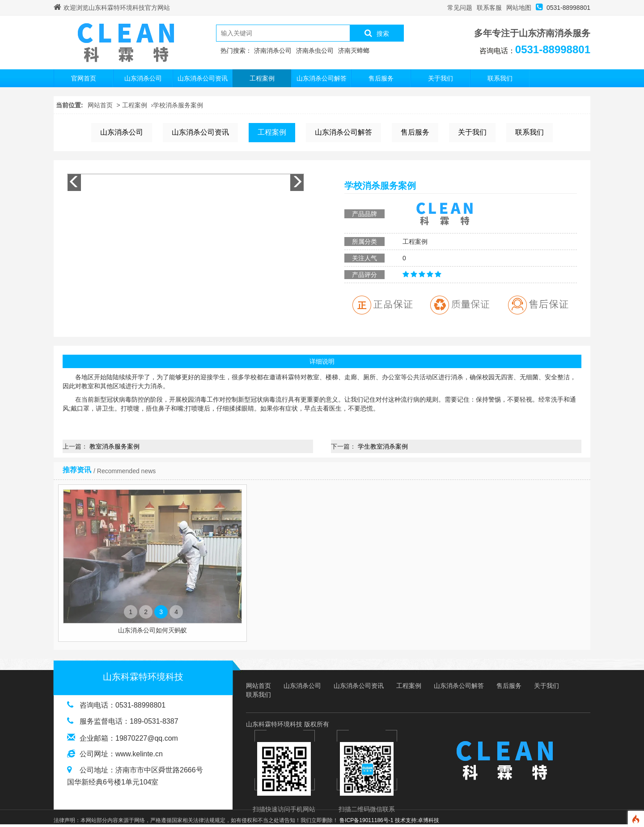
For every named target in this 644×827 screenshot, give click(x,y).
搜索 (377, 33)
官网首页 (84, 78)
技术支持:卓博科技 (417, 820)
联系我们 (500, 78)
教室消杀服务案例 (114, 446)
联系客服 (489, 8)
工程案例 (262, 78)
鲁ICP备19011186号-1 (366, 820)
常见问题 (460, 8)
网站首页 (100, 105)
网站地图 (519, 8)
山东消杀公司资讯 (203, 78)
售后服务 (381, 78)
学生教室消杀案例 (383, 446)
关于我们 (441, 78)
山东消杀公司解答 (322, 78)
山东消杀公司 (143, 78)
